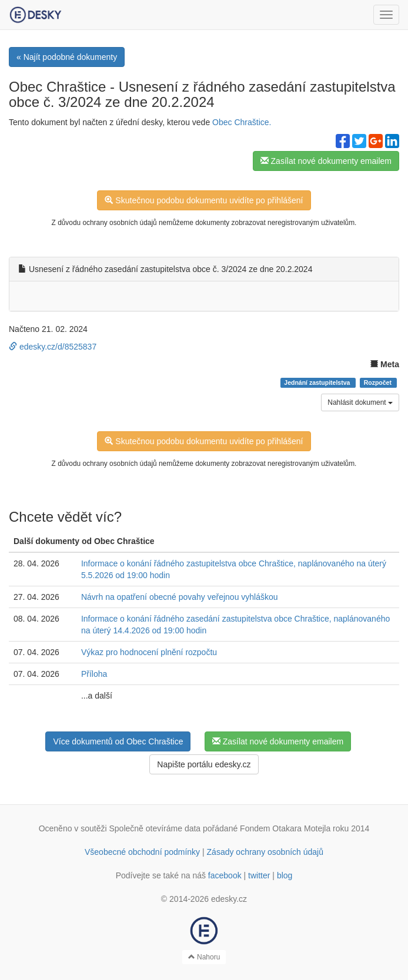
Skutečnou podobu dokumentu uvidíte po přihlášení (204, 200)
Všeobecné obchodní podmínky (142, 852)
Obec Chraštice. (242, 122)
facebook (225, 875)
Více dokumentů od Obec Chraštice (118, 741)
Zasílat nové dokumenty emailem (326, 161)
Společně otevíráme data (155, 828)
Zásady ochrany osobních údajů (265, 852)
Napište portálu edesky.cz (204, 764)
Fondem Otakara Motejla (285, 828)
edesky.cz (229, 899)
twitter (259, 875)
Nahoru (204, 957)
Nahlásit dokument (360, 402)
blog (285, 875)
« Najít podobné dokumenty (67, 57)
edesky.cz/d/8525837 (53, 347)
